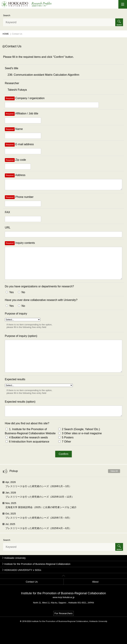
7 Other (65, 459)
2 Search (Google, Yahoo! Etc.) (79, 447)
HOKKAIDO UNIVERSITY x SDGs (23, 588)
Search (7, 15)
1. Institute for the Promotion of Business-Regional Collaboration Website (30, 449)
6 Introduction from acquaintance (27, 459)
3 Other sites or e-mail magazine (80, 451)
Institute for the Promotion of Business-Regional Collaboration (37, 582)
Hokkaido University (15, 576)
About (95, 600)
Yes (10, 301)
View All (114, 489)
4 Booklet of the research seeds (27, 455)
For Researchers (63, 631)
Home (6, 34)
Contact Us (32, 600)
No (21, 301)
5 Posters (66, 455)
